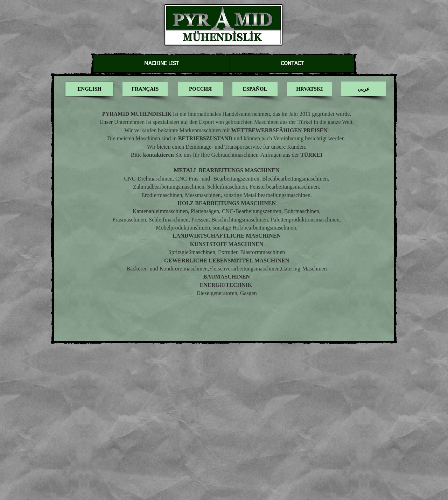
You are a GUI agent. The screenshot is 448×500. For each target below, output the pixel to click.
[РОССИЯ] (200, 89)
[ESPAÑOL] (255, 89)
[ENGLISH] (89, 89)
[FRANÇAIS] (145, 89)
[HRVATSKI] (310, 89)
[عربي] (363, 89)
